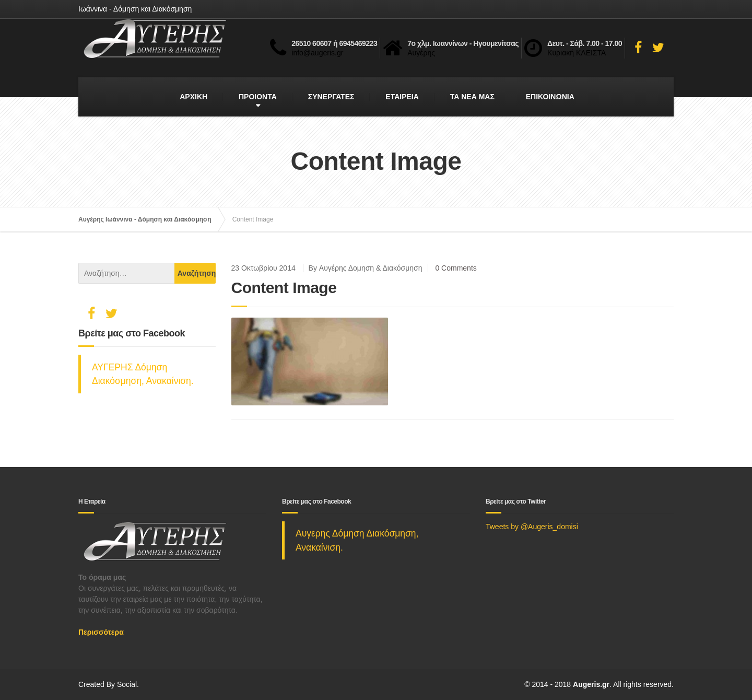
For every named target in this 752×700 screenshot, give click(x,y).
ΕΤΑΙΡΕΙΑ (402, 97)
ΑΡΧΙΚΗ (193, 97)
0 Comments (456, 268)
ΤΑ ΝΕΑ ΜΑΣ (472, 97)
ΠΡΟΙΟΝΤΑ (258, 97)
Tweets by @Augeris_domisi (532, 527)
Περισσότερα (101, 632)
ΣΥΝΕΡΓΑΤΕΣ (331, 97)
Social (127, 684)
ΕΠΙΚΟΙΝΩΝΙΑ (550, 97)
